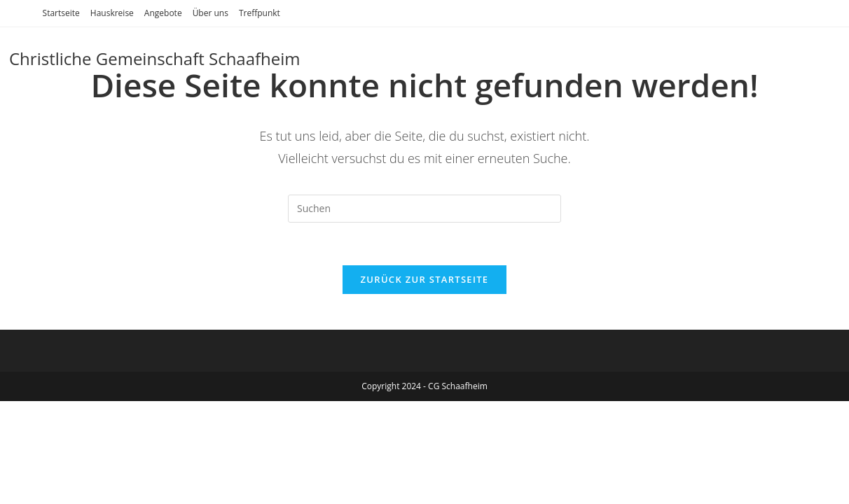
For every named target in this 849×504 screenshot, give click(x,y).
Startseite (61, 13)
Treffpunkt (260, 13)
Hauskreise (112, 13)
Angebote (163, 13)
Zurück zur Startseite (425, 279)
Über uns (210, 13)
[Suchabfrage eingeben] (424, 209)
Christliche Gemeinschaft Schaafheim (155, 58)
